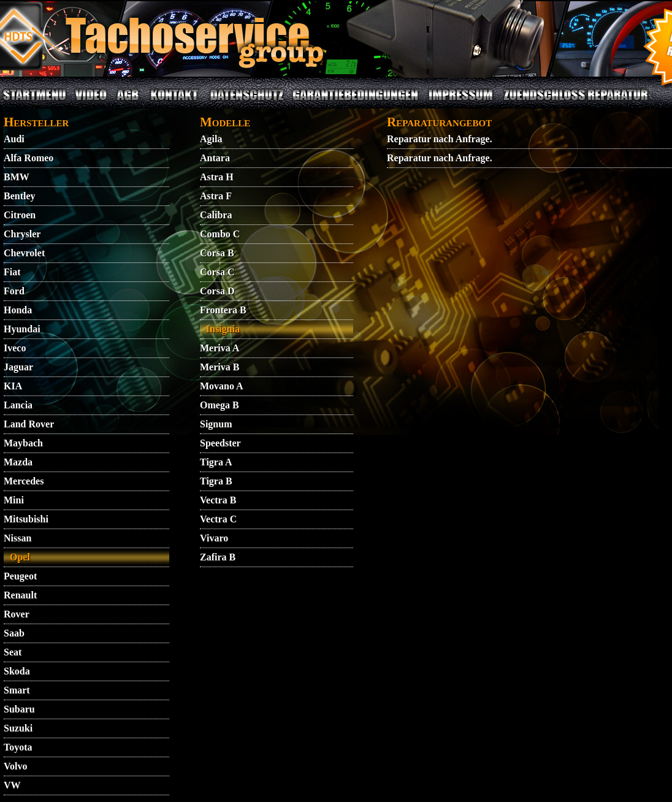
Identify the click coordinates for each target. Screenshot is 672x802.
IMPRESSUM (461, 102)
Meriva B (220, 367)
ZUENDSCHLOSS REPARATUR (576, 102)
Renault (20, 595)
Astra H (217, 177)
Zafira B (218, 557)
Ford (14, 291)
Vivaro (214, 538)
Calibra (216, 215)
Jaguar (18, 367)
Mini (14, 500)
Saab (14, 633)
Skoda (17, 671)
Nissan (17, 538)
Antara (215, 158)
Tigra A (216, 462)
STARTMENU (34, 102)
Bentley (20, 196)
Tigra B (216, 481)
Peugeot (20, 576)
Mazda (18, 462)
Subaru (19, 709)
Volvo (16, 766)
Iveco (15, 348)
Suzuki (18, 728)
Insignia (223, 329)
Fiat (12, 272)
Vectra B (218, 500)
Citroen (20, 215)
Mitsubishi (26, 519)
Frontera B (223, 310)
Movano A (222, 386)
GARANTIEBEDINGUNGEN (356, 102)
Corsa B (217, 253)
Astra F (216, 196)
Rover (17, 614)
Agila (211, 139)
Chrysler (22, 234)
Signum (216, 424)
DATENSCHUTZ (247, 102)
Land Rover (29, 424)
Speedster (220, 443)
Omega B (220, 405)
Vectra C (218, 519)
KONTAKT (174, 102)
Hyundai (22, 329)
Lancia (18, 405)
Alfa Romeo (29, 158)
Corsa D (217, 291)
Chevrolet (24, 253)
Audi (14, 139)
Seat (13, 652)
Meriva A (220, 348)
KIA (13, 386)
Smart (17, 690)
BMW (17, 177)
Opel (20, 557)
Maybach (23, 443)
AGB (128, 102)
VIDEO (90, 102)
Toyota (18, 747)
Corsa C (217, 272)
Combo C (220, 234)
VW (12, 785)
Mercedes (24, 481)
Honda (18, 310)
